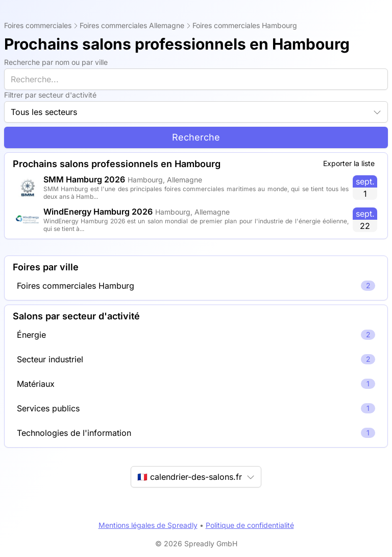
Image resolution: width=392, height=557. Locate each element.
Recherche (196, 137)
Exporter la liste (349, 163)
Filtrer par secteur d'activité (50, 95)
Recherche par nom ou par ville (56, 62)
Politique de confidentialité (250, 525)
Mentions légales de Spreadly (148, 525)
